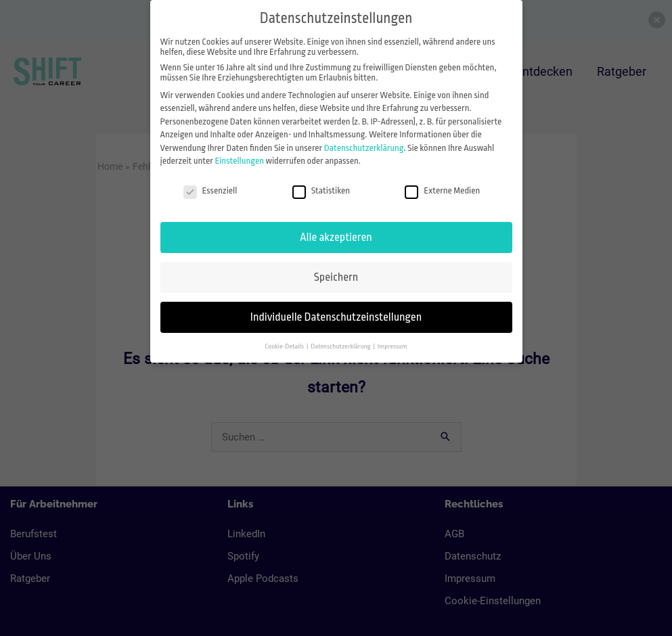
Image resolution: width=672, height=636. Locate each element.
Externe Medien (442, 190)
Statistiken (321, 190)
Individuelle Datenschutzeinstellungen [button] (336, 317)
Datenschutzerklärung (364, 148)
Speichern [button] (336, 277)
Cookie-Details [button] (285, 346)
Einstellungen (239, 161)
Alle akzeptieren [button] (336, 237)
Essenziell (210, 190)
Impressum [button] (393, 346)
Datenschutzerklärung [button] (341, 346)
